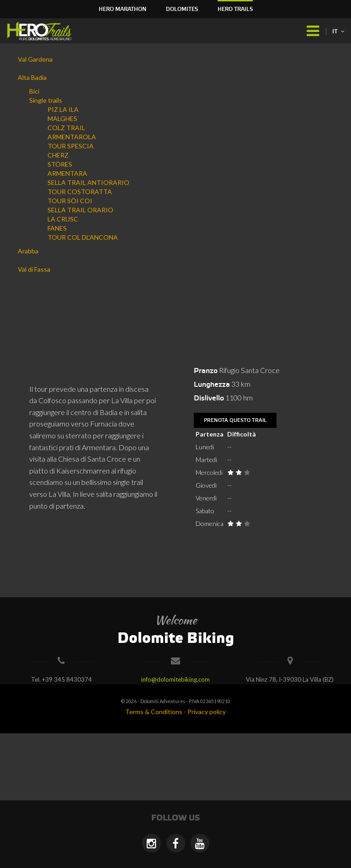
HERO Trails (235, 9)
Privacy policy (207, 712)
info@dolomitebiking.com (175, 679)
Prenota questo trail (235, 421)
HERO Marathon (122, 9)
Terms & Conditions (154, 712)
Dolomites (182, 9)
